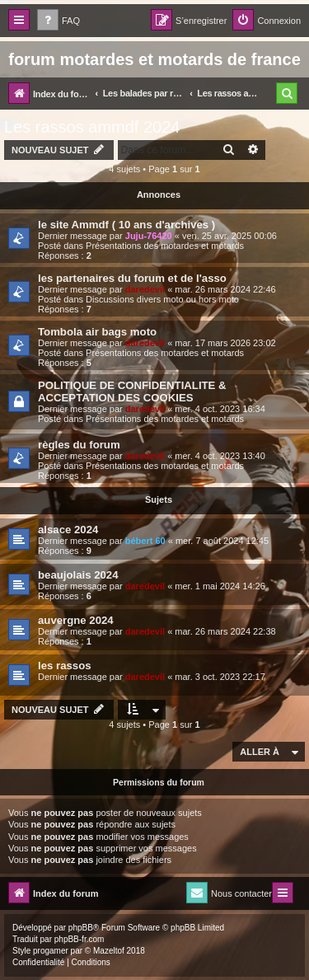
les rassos (65, 666)
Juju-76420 (149, 236)
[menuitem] (59, 21)
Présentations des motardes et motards (165, 246)
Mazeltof (109, 951)
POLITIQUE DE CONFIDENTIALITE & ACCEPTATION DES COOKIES (132, 392)
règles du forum (79, 445)
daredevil (145, 289)
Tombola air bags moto (97, 332)
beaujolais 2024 (78, 575)
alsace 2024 (68, 530)
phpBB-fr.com (80, 939)
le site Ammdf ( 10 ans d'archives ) (126, 225)
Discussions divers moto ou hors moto (162, 299)
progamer (51, 951)
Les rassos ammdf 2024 (92, 127)
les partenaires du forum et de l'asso (132, 278)
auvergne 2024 (76, 620)
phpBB (81, 928)
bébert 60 (145, 541)
